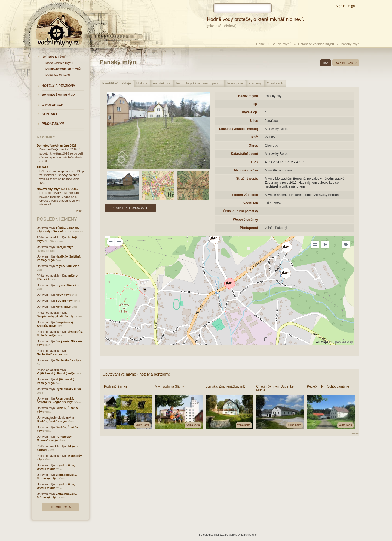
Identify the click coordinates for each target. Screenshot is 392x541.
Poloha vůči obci (245, 195)
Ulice (254, 121)
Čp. (255, 104)
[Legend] (346, 244)
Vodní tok (251, 203)
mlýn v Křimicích (68, 266)
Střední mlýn (65, 301)
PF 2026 (42, 167)
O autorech (275, 83)
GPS (254, 162)
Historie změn (60, 507)
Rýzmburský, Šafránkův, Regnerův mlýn (55, 400)
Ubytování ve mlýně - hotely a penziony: (136, 374)
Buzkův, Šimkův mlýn (52, 421)
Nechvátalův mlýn (49, 354)
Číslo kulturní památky (241, 211)
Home (261, 44)
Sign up (354, 6)
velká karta (142, 425)
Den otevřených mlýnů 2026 (57, 146)
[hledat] (243, 8)
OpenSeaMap (343, 342)
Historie (142, 83)
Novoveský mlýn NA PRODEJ (58, 189)
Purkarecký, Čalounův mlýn (55, 438)
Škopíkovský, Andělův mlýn (56, 316)
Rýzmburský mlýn (68, 389)
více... (80, 211)
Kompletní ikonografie (130, 208)
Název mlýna (248, 96)
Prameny (255, 83)
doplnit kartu (346, 63)
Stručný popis (247, 179)
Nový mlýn (63, 295)
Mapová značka (246, 170)
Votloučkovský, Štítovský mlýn (57, 477)
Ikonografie (235, 83)
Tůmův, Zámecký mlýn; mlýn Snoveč (58, 230)
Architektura (161, 83)
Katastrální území (244, 154)
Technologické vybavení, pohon (198, 83)
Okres (253, 146)
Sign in (341, 6)
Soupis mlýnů (281, 44)
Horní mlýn (63, 307)
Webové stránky (246, 220)
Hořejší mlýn (65, 247)
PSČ (255, 137)
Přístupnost (249, 228)
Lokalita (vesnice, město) (239, 129)
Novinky (46, 137)
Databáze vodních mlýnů (316, 44)
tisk (326, 63)
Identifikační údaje (117, 83)
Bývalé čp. (250, 112)
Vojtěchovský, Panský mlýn (56, 373)
